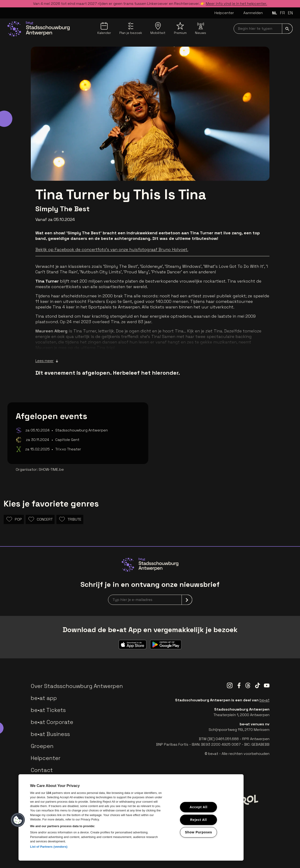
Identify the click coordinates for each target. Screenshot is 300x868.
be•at (264, 700)
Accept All (199, 807)
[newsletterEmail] (150, 600)
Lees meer (47, 361)
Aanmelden (253, 13)
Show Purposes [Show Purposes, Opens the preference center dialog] (199, 832)
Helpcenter (224, 13)
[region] (131, 817)
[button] (18, 820)
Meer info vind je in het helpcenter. (237, 4)
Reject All (198, 820)
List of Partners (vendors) (49, 847)
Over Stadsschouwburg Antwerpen (77, 686)
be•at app (44, 698)
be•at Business (50, 734)
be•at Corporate (52, 722)
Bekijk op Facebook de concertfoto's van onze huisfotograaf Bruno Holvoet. (112, 249)
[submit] (287, 29)
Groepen (42, 746)
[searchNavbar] (263, 29)
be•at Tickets (48, 710)
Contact (42, 770)
